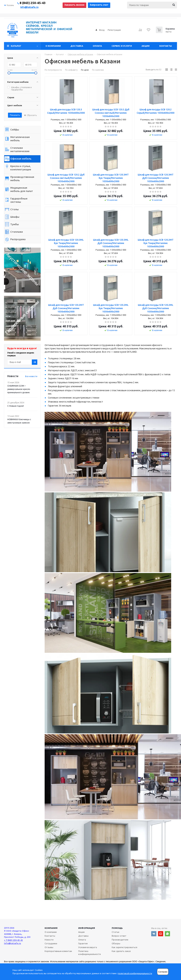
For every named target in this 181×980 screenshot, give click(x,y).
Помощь (117, 928)
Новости (49, 940)
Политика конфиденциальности (90, 953)
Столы (14, 209)
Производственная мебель (22, 179)
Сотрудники (51, 943)
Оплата (97, 46)
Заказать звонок (74, 5)
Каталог (16, 46)
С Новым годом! (16, 406)
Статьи (115, 932)
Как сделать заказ (121, 951)
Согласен (163, 972)
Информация (87, 928)
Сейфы (15, 130)
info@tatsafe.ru (29, 7)
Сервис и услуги (122, 46)
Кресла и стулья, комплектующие (21, 168)
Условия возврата (88, 947)
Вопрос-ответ (119, 936)
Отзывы (49, 947)
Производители (120, 940)
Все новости (31, 376)
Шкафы (15, 217)
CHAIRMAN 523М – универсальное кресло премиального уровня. (19, 389)
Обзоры (116, 943)
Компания (51, 928)
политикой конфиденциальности (135, 973)
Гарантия (83, 943)
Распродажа (18, 239)
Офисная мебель (21, 159)
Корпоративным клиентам (58, 951)
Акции (146, 46)
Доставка (77, 46)
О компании (53, 46)
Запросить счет (99, 5)
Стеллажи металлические (20, 149)
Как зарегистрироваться (124, 947)
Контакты (166, 46)
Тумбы (15, 224)
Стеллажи (17, 232)
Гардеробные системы (19, 200)
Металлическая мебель (20, 139)
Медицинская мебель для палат (22, 189)
